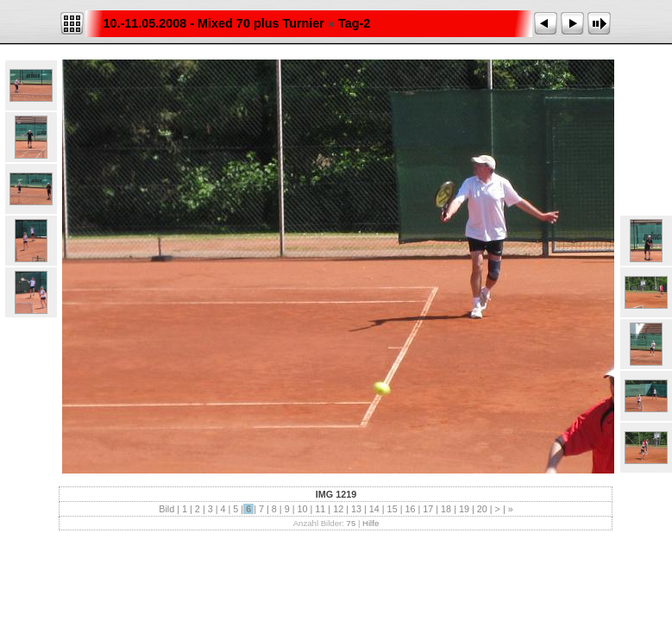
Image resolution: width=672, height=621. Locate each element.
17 (428, 509)
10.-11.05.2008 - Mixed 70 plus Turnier (213, 23)
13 (356, 509)
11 (320, 509)
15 (393, 509)
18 (446, 509)
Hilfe (371, 523)
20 (482, 509)
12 (338, 509)
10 (302, 509)
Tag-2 (354, 23)
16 (410, 509)
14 (374, 509)
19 (464, 509)
